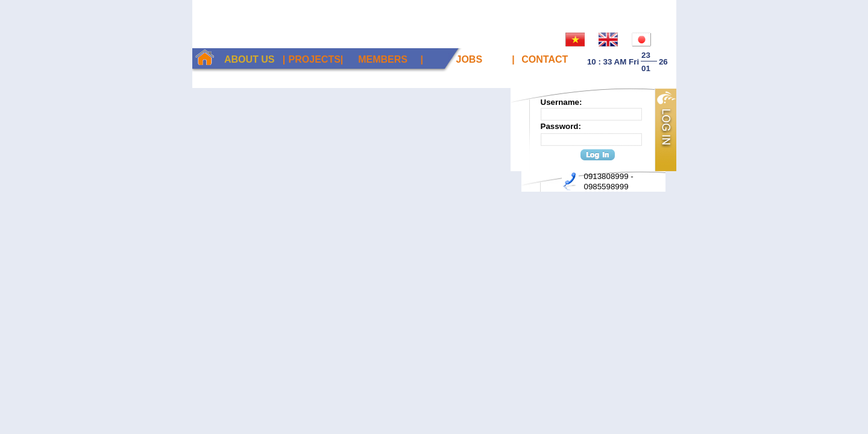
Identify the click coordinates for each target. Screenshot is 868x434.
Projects (315, 59)
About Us (250, 59)
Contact (545, 59)
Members (383, 59)
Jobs (470, 59)
